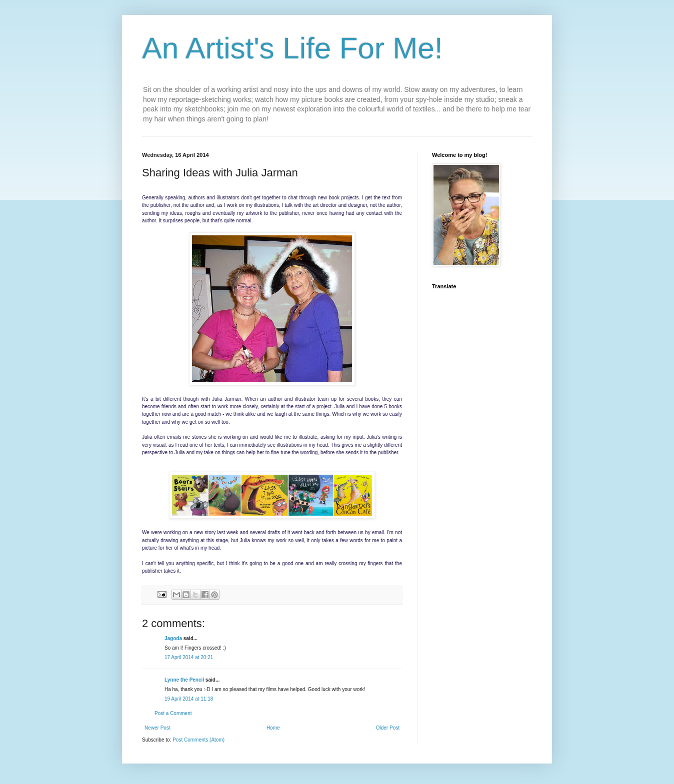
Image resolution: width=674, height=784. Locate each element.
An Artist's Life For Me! (292, 48)
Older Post (388, 728)
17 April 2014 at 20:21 (189, 657)
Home (273, 728)
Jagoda (173, 638)
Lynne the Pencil (184, 680)
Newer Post (157, 728)
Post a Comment (173, 713)
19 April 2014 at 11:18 (189, 699)
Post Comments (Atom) (198, 740)
